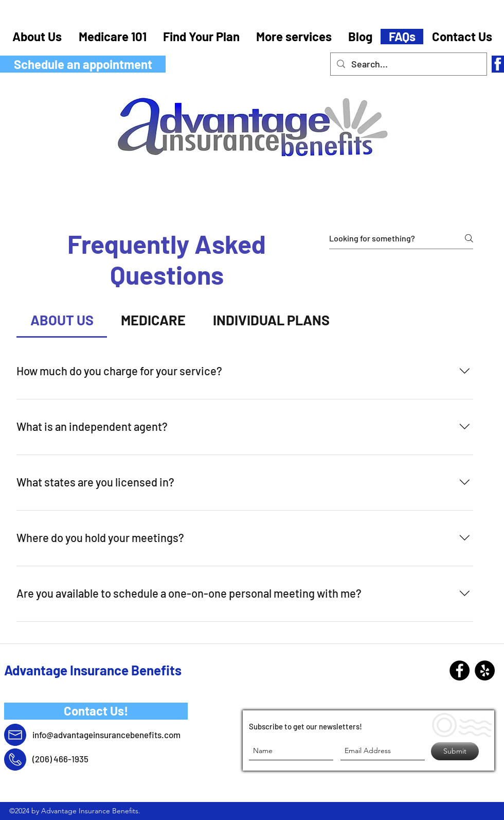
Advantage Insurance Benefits (93, 670)
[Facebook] (460, 670)
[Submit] (455, 751)
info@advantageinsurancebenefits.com (106, 735)
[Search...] (408, 64)
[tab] (62, 320)
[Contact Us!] (96, 711)
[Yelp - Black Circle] (485, 670)
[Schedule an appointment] (83, 64)
